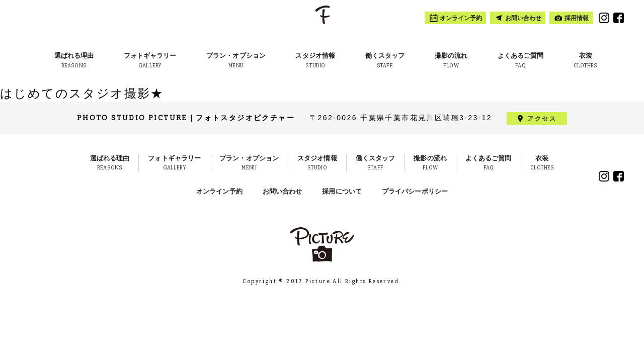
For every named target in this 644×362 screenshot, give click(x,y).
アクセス (542, 118)
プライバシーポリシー (415, 191)
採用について (342, 191)
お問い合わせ (283, 191)
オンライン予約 (219, 191)
